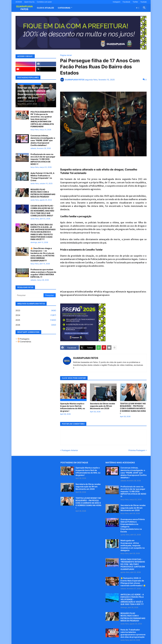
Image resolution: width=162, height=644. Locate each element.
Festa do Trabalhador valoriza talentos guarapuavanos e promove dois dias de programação (133, 633)
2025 (36, 320)
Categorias (64, 8)
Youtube (143, 2)
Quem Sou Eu (29, 2)
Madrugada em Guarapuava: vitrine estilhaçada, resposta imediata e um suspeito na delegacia (133, 545)
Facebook (126, 2)
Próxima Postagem (137, 450)
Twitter (135, 2)
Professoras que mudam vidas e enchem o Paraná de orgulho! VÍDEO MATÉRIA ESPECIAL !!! (43, 273)
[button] (138, 8)
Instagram (117, 2)
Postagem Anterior (70, 450)
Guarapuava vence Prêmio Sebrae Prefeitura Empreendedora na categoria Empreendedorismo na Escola (133, 525)
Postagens (24, 339)
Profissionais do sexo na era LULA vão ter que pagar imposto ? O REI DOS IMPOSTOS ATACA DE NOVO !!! (43, 159)
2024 (36, 315)
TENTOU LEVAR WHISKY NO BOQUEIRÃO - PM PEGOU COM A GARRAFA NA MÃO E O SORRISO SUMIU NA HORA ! (133, 408)
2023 (36, 310)
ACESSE (19, 2)
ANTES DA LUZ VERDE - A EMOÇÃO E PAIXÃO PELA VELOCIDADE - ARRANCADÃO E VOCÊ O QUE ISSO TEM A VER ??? (132, 599)
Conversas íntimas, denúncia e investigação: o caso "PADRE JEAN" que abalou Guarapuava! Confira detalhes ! (43, 140)
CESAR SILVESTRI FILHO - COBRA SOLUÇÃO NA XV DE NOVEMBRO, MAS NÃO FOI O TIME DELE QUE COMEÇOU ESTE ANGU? (42, 211)
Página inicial (66, 55)
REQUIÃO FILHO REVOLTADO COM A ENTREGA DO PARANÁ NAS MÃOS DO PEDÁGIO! (43, 193)
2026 (36, 325)
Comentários (24, 342)
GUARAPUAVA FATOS (86, 358)
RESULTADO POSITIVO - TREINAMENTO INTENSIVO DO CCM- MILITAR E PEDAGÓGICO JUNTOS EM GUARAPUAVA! (133, 564)
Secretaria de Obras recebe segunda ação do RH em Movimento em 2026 (102, 406)
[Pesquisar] (30, 295)
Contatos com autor (44, 2)
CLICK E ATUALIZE (45, 8)
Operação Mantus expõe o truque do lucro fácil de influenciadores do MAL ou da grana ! (73, 407)
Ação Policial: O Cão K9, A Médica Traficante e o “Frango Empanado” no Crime (42, 177)
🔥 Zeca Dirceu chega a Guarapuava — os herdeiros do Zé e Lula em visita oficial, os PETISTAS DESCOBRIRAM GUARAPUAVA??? (42, 254)
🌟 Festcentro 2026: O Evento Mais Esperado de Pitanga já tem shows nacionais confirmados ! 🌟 (133, 582)
